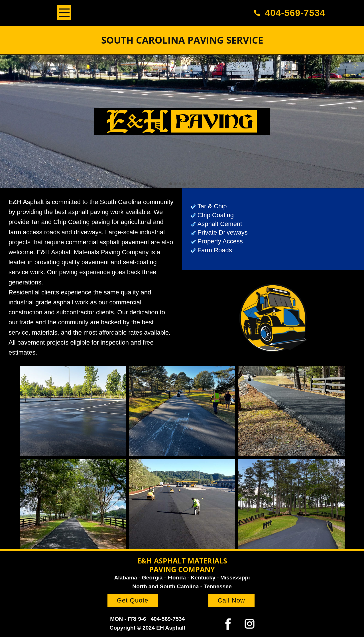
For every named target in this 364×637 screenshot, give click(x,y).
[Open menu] (64, 13)
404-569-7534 (292, 13)
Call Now (231, 600)
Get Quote (133, 600)
